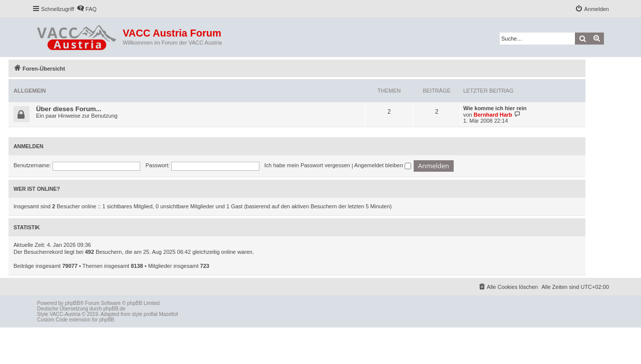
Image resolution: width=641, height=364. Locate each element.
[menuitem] (87, 9)
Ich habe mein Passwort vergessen (307, 165)
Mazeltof (168, 314)
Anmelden (29, 146)
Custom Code (52, 320)
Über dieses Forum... (69, 109)
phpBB (73, 303)
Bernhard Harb (493, 115)
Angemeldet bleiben (382, 165)
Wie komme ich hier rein (495, 108)
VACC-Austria (65, 314)
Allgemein (30, 91)
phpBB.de (114, 309)
